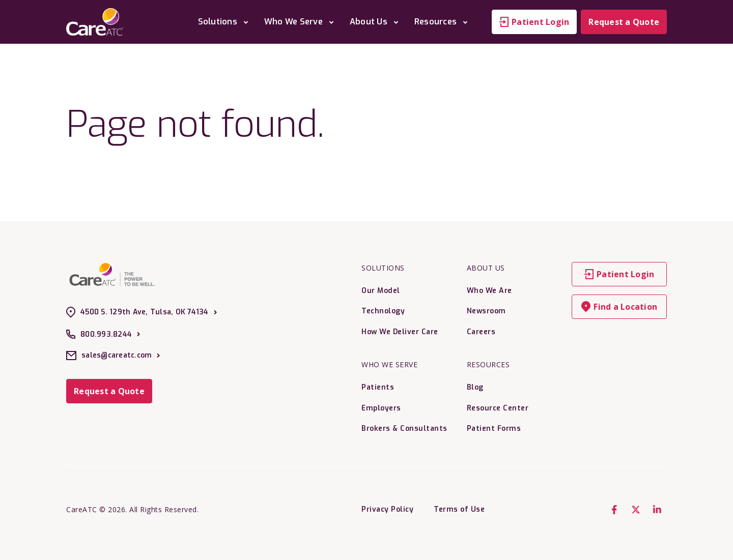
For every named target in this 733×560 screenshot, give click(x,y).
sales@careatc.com (113, 356)
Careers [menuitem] (481, 332)
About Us (376, 22)
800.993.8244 (103, 334)
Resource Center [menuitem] (498, 408)
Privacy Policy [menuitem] (387, 509)
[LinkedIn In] (657, 510)
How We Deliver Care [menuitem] (400, 332)
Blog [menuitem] (475, 387)
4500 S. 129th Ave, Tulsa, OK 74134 (142, 312)
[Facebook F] (614, 510)
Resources (443, 22)
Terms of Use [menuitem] (459, 509)
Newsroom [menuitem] (486, 311)
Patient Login (534, 22)
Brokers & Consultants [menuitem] (404, 429)
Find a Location (619, 307)
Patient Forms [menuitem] (494, 429)
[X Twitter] (636, 510)
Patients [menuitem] (378, 387)
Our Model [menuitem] (381, 291)
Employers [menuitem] (381, 408)
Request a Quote (624, 22)
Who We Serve (301, 22)
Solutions (225, 22)
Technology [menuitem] (383, 311)
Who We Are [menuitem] (489, 291)
